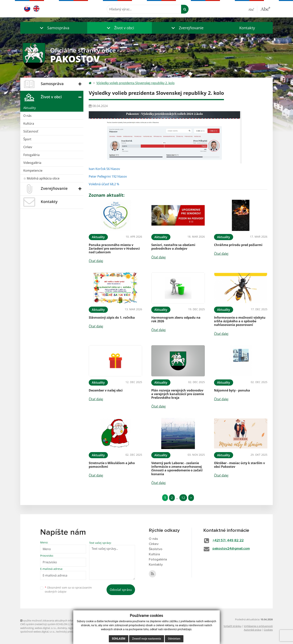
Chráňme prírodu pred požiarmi (238, 245)
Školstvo (156, 549)
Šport (27, 139)
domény (62, 628)
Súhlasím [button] (119, 639)
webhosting (27, 628)
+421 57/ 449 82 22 (228, 540)
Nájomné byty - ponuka (232, 390)
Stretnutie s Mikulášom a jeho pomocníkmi (112, 465)
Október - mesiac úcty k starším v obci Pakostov (239, 465)
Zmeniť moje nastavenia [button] (147, 639)
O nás (27, 116)
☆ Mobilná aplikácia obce (41, 178)
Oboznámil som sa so (68, 590)
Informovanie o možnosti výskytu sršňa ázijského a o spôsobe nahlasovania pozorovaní (240, 321)
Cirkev (28, 147)
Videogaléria (32, 163)
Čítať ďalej (96, 261)
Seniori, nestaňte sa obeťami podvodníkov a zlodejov (173, 247)
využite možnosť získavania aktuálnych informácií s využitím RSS (58, 620)
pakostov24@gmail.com (231, 549)
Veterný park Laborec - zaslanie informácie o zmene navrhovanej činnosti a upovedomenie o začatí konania (177, 469)
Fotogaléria (31, 155)
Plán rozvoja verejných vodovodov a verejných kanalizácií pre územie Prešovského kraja (178, 394)
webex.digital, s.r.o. (46, 628)
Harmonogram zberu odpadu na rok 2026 (176, 319)
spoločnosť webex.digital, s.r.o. (38, 632)
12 (183, 498)
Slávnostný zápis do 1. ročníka (112, 318)
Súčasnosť (31, 131)
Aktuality (30, 108)
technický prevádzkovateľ (71, 632)
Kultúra (29, 123)
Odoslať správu (121, 590)
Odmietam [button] (174, 639)
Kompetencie (33, 171)
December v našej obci (106, 390)
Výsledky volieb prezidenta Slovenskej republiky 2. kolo (136, 83)
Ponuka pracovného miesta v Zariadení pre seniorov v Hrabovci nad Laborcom (114, 249)
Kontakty (247, 28)
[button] (54, 28)
